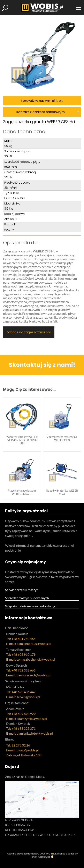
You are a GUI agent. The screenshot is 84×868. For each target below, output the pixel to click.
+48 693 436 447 (24, 692)
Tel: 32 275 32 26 (18, 745)
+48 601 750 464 (24, 639)
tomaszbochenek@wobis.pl (36, 659)
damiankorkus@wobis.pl (34, 644)
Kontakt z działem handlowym (40, 112)
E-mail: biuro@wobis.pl (22, 750)
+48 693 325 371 (24, 728)
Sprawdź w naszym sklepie (42, 101)
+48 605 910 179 (24, 654)
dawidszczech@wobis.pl (33, 675)
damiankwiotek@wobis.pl (35, 733)
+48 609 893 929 (24, 714)
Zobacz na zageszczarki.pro (29, 332)
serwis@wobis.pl (28, 697)
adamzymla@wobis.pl (32, 719)
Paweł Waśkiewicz (40, 857)
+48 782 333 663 (24, 670)
